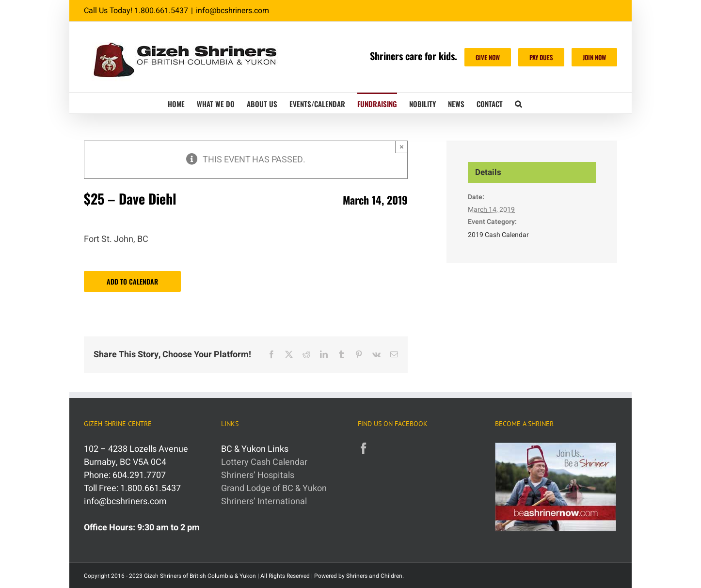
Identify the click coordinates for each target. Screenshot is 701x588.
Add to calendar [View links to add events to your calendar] (132, 281)
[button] (518, 103)
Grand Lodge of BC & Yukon (274, 488)
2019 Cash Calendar (498, 235)
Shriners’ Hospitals (258, 475)
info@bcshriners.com (232, 11)
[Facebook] (364, 448)
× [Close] (402, 147)
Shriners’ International (264, 501)
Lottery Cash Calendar (264, 462)
